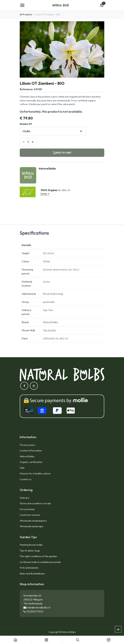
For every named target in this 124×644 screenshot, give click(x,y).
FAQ (22, 468)
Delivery (25, 498)
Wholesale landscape (31, 526)
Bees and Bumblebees (32, 573)
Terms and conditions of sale (35, 503)
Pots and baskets (29, 568)
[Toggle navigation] (22, 5)
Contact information (31, 451)
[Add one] (33, 142)
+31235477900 (34, 611)
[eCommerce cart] (102, 5)
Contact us (26, 479)
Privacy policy (28, 445)
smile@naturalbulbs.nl (38, 607)
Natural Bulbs (27, 456)
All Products (26, 14)
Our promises (27, 509)
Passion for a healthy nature (35, 473)
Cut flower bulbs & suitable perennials (40, 562)
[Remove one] (23, 142)
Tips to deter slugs (30, 551)
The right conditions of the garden (38, 556)
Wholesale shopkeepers (33, 521)
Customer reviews (30, 515)
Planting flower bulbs (31, 545)
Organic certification (31, 462)
